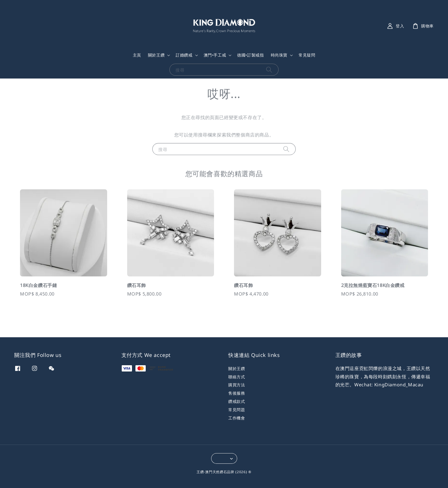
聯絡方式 (237, 377)
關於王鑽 (156, 55)
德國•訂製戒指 (250, 55)
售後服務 (237, 393)
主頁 (137, 55)
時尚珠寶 (279, 55)
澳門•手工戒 (215, 55)
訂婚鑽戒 (184, 55)
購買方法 (237, 385)
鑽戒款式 (237, 401)
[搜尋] (269, 70)
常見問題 (237, 410)
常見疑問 (307, 55)
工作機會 (237, 418)
